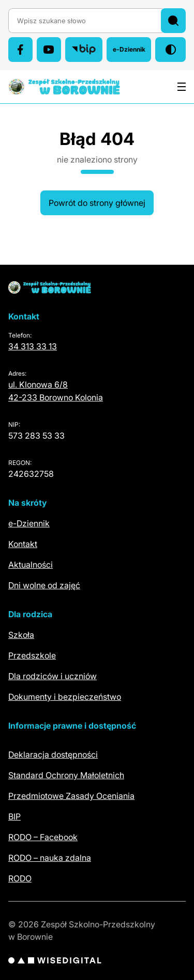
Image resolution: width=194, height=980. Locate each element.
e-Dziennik (132, 52)
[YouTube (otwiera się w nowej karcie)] (49, 50)
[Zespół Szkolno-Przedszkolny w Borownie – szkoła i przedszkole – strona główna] (64, 87)
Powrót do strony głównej (97, 203)
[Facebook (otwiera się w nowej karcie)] (20, 50)
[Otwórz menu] (182, 87)
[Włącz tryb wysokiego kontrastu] (170, 50)
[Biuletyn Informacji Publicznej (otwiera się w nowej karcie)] (84, 50)
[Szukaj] (173, 21)
